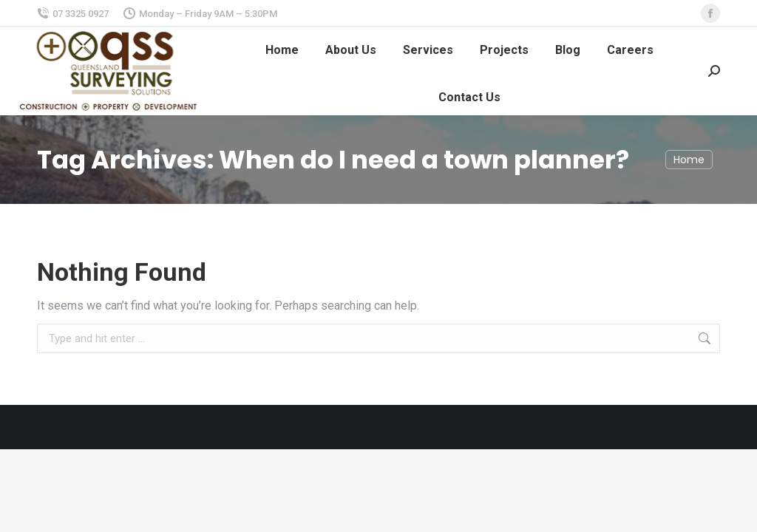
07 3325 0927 (73, 14)
